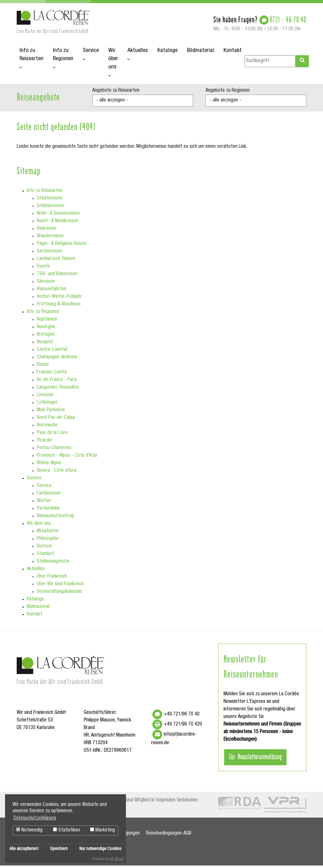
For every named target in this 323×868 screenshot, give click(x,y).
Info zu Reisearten (45, 193)
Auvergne (46, 329)
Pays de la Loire (52, 435)
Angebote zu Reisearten (116, 93)
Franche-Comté (52, 375)
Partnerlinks (48, 511)
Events (43, 269)
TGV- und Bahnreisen (57, 276)
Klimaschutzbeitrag (55, 518)
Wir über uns (39, 526)
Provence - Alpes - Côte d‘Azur (67, 458)
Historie (44, 549)
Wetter (44, 503)
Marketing (102, 830)
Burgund (45, 344)
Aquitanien (47, 322)
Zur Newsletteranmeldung (255, 758)
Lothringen (47, 405)
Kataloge (35, 602)
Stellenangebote (53, 564)
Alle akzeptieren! (24, 849)
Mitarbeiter (48, 534)
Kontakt (34, 617)
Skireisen (46, 284)
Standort (46, 556)
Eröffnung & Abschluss (59, 307)
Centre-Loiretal (52, 352)
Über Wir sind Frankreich (60, 587)
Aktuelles (36, 571)
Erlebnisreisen (50, 208)
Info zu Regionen (43, 314)
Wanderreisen (50, 239)
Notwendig (29, 830)
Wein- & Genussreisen (58, 216)
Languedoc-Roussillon (58, 390)
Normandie (47, 428)
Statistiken (66, 830)
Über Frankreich (52, 579)
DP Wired (117, 859)
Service (34, 481)
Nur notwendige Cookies (100, 849)
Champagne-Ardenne (57, 360)
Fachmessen (49, 496)
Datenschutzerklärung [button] (35, 819)
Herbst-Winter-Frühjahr (59, 299)
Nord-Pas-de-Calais (56, 420)
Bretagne (46, 337)
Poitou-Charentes (54, 450)
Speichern (59, 849)
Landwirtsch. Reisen (56, 261)
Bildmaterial (38, 609)
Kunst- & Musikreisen (57, 223)
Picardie (45, 443)
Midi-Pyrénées (51, 413)
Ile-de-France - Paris (57, 382)
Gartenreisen (49, 254)
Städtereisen (50, 201)
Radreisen (46, 231)
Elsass (43, 367)
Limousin (45, 397)
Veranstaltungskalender (60, 594)
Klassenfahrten (51, 292)
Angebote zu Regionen (228, 93)
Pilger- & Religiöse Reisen (62, 246)
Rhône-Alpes (49, 466)
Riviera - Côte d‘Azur (57, 473)
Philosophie (48, 541)
